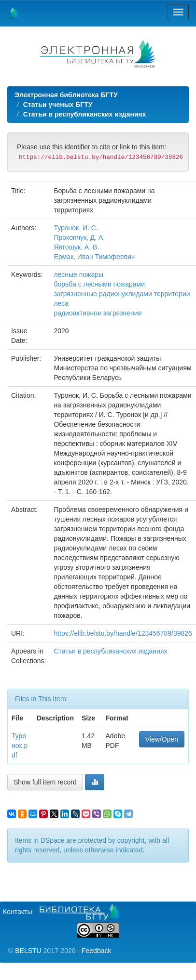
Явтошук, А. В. (76, 247)
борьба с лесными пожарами (99, 284)
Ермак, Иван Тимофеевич (94, 257)
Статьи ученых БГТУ (58, 105)
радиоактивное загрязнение (98, 313)
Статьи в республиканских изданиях (85, 114)
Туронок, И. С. (76, 228)
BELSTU (28, 951)
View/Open (162, 739)
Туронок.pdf (20, 745)
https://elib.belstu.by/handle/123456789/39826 (123, 633)
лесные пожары (78, 274)
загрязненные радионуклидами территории (122, 294)
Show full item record (45, 782)
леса (61, 303)
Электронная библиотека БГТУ (66, 95)
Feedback (96, 951)
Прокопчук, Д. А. (79, 237)
